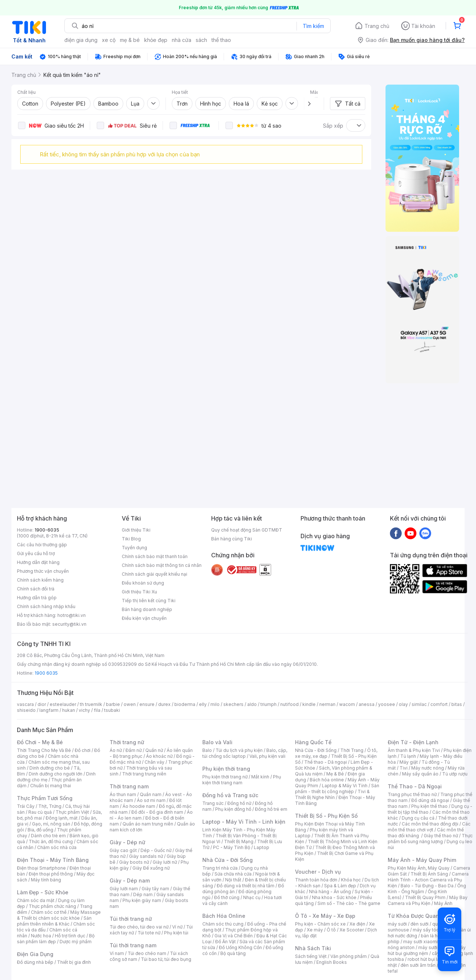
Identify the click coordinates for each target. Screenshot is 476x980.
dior (42, 704)
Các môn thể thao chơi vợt (429, 827)
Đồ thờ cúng (227, 897)
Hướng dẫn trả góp (37, 598)
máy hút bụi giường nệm (427, 950)
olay (403, 704)
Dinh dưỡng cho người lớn (56, 774)
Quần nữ (154, 750)
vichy (84, 710)
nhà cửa (182, 40)
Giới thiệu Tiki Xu (139, 592)
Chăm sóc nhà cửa (57, 847)
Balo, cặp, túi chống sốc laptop (245, 753)
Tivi (404, 768)
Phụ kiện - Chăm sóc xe (320, 924)
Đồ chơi (83, 750)
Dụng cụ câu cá (418, 818)
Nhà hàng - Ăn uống (330, 892)
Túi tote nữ (149, 933)
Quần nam (151, 794)
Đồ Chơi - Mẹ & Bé (40, 742)
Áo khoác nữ (159, 756)
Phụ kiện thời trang (226, 769)
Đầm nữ (134, 750)
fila (97, 710)
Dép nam (143, 894)
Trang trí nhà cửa (220, 868)
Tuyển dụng (134, 548)
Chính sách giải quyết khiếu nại (154, 574)
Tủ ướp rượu (455, 774)
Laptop (262, 847)
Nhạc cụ (252, 897)
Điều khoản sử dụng (143, 583)
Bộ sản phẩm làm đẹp (56, 939)
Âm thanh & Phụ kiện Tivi (414, 750)
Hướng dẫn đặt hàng (38, 562)
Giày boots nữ (134, 862)
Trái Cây (26, 806)
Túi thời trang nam (133, 945)
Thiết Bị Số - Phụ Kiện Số (326, 816)
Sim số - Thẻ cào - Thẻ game (349, 903)
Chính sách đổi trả (36, 589)
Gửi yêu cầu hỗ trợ (36, 553)
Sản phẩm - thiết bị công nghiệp (337, 789)
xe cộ (109, 40)
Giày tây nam (155, 889)
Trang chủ (377, 26)
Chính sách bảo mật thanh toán (155, 556)
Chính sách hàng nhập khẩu (46, 606)
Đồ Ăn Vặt (225, 942)
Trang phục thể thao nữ (412, 794)
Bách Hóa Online (224, 916)
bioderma (185, 704)
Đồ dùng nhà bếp (35, 962)
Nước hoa (41, 936)
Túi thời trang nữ (131, 919)
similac (419, 704)
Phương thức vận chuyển (43, 571)
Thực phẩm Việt (72, 812)
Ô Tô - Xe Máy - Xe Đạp (325, 916)
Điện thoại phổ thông (51, 874)
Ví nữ (177, 927)
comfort (439, 704)
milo (215, 704)
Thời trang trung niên (144, 774)
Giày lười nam (124, 889)
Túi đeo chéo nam (147, 953)
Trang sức (213, 803)
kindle (309, 704)
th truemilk (91, 704)
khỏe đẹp (156, 40)
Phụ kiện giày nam (142, 900)
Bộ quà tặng (233, 953)
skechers (233, 704)
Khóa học (351, 880)
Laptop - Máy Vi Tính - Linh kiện (244, 822)
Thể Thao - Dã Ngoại (415, 786)
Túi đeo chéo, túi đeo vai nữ (139, 927)
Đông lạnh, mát (62, 818)
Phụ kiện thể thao (429, 806)
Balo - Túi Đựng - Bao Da (427, 886)
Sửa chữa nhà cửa (233, 874)
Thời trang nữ (127, 742)
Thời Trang (352, 750)
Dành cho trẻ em (48, 836)
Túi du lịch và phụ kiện (239, 750)
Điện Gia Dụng (35, 954)
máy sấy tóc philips (434, 930)
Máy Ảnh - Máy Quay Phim (422, 860)
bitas (457, 704)
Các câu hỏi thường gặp (42, 545)
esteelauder (63, 704)
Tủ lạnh (408, 756)
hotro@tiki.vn (72, 615)
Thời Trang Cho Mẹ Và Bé (44, 750)
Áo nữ (116, 750)
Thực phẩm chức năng (52, 906)
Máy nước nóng (428, 768)
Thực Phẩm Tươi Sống (45, 798)
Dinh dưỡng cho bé (50, 768)
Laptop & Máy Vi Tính (345, 786)
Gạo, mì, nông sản (51, 824)
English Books (332, 962)
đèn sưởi (420, 924)
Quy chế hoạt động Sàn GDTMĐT (247, 530)
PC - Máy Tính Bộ (232, 847)
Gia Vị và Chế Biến (234, 936)
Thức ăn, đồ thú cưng (51, 841)
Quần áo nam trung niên (148, 824)
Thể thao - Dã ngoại (326, 762)
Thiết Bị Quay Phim (425, 897)
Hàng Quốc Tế (313, 742)
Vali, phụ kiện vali (267, 756)
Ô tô (331, 930)
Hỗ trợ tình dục (70, 936)
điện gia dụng (81, 40)
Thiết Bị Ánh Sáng (429, 874)
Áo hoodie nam (139, 806)
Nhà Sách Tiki (313, 948)
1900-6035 (47, 530)
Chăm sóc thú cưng (223, 924)
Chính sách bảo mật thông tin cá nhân (162, 565)
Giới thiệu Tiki (136, 530)
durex (164, 704)
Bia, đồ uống (40, 830)
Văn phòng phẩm (349, 956)
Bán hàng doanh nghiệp (147, 609)
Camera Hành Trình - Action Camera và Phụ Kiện (428, 880)
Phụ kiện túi (176, 933)
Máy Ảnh (443, 903)
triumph (269, 704)
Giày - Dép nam (130, 880)
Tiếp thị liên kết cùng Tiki (149, 601)
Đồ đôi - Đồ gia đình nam (157, 812)
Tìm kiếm (313, 26)
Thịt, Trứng (50, 806)
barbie (113, 704)
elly (203, 704)
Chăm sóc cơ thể (49, 912)
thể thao (221, 40)
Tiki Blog (131, 539)
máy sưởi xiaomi (436, 947)
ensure (147, 704)
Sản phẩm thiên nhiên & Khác (54, 921)
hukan (69, 710)
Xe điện (357, 924)
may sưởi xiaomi (420, 942)
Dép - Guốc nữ (156, 850)
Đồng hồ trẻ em (271, 809)
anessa (367, 704)
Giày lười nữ (165, 862)
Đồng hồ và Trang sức (230, 795)
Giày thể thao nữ (441, 836)
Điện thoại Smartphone (41, 868)
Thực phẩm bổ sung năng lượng (430, 839)
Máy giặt (409, 762)
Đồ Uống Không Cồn (240, 947)
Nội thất (233, 880)
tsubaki (112, 710)
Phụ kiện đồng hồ (233, 809)
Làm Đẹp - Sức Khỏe (43, 892)
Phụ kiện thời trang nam (242, 780)
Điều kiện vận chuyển (144, 618)
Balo (207, 750)
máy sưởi (397, 924)
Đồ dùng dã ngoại (430, 800)
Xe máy (315, 930)
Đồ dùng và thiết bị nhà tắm (246, 886)
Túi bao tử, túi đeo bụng (166, 959)
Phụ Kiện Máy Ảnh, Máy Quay (419, 868)
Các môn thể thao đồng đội (430, 824)
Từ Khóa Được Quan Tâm (420, 916)
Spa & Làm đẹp (340, 886)
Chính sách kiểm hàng (40, 580)
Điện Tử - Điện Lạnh (413, 742)
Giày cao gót (123, 850)
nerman (327, 704)
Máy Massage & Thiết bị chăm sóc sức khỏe (59, 915)
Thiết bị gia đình (74, 962)
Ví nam (117, 953)
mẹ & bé (130, 40)
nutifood (289, 704)
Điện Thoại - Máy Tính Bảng (53, 860)
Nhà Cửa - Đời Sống (228, 860)
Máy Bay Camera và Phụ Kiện (428, 900)
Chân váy (154, 762)
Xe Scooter (352, 930)
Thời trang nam (129, 786)
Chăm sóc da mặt (36, 900)
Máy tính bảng (46, 880)
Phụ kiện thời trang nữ (225, 777)
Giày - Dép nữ (127, 842)
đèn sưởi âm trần (418, 965)
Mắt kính (260, 777)
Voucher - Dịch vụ (318, 872)
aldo (252, 704)
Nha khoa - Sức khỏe (334, 897)
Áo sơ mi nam (151, 800)
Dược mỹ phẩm (76, 942)
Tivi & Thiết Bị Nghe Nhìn (332, 794)
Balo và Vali (217, 742)
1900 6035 (46, 673)
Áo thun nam (123, 794)
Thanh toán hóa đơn (316, 880)
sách (201, 40)
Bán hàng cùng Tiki (232, 539)
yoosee (387, 704)
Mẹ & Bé (335, 774)
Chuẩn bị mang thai (51, 786)
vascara (25, 704)
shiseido (26, 710)
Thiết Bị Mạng (239, 841)
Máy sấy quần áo (420, 774)
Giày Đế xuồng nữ (151, 868)
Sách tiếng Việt (311, 956)
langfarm (49, 710)
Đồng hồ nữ (239, 803)
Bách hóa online (327, 780)
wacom (347, 704)
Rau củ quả (40, 812)
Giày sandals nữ (146, 856)
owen (130, 704)
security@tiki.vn (69, 624)
